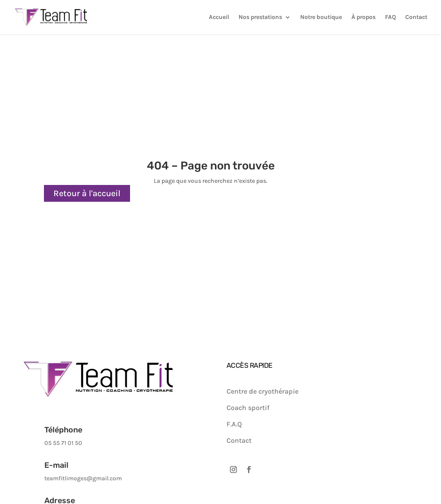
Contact (416, 17)
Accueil (219, 17)
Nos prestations (260, 17)
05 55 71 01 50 (63, 443)
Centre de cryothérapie (262, 391)
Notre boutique (321, 17)
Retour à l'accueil (87, 193)
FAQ (390, 17)
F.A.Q (234, 424)
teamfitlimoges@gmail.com (83, 478)
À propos (363, 17)
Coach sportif (248, 408)
